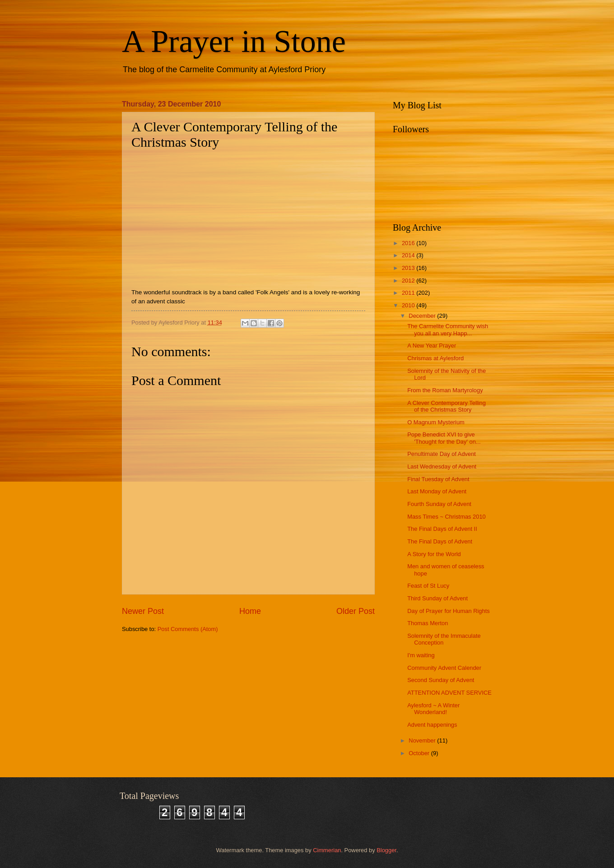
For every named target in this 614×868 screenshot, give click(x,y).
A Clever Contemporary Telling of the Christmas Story (447, 406)
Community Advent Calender (444, 668)
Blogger (386, 850)
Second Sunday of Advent (441, 680)
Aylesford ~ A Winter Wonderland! (433, 709)
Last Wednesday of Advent (442, 466)
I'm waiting (421, 655)
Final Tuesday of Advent (438, 479)
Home (250, 611)
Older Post (356, 611)
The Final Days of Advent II (442, 529)
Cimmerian (327, 850)
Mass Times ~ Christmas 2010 (447, 517)
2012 (409, 281)
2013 (409, 268)
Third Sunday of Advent (437, 598)
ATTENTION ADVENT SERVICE (449, 693)
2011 (409, 293)
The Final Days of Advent (440, 541)
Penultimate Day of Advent (442, 454)
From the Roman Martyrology (445, 390)
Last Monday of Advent (437, 491)
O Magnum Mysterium (436, 422)
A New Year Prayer (432, 346)
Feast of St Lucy (428, 586)
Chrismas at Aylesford (435, 358)
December (423, 316)
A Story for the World (434, 554)
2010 (409, 305)
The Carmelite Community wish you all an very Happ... (448, 330)
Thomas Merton (428, 623)
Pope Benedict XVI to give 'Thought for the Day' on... (444, 438)
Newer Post (143, 611)
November (423, 740)
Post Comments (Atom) (188, 629)
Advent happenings (432, 725)
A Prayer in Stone (234, 41)
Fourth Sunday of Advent (439, 504)
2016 (409, 243)
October (420, 753)
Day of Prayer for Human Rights (448, 611)
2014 (409, 255)
